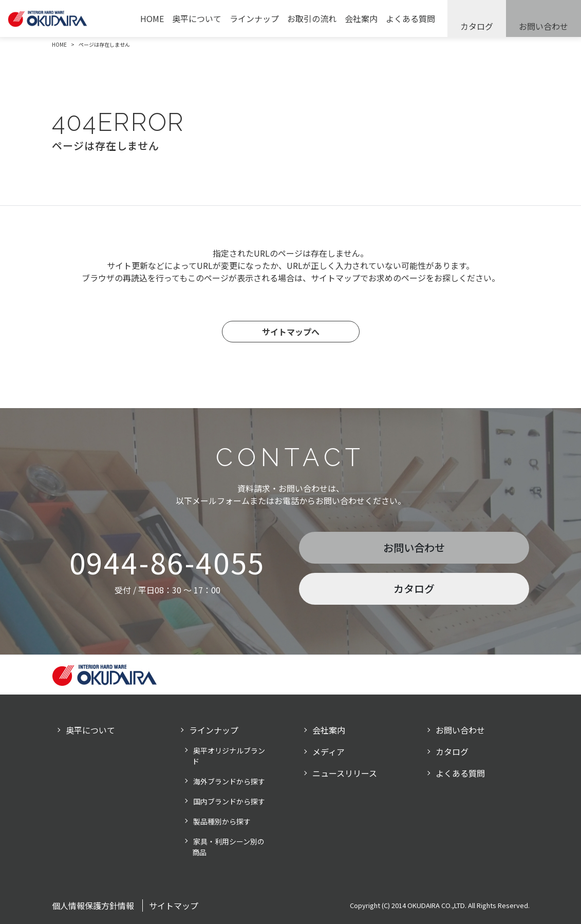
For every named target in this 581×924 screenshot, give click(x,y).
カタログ (477, 26)
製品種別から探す (222, 821)
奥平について (197, 18)
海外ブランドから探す (229, 781)
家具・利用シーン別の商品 (228, 847)
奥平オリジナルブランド (229, 756)
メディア (329, 752)
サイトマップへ (291, 332)
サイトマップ (174, 906)
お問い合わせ (543, 26)
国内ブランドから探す (229, 801)
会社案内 (361, 18)
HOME (152, 18)
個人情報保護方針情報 (93, 906)
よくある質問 (410, 18)
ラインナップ (254, 18)
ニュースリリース (345, 773)
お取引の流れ (312, 18)
